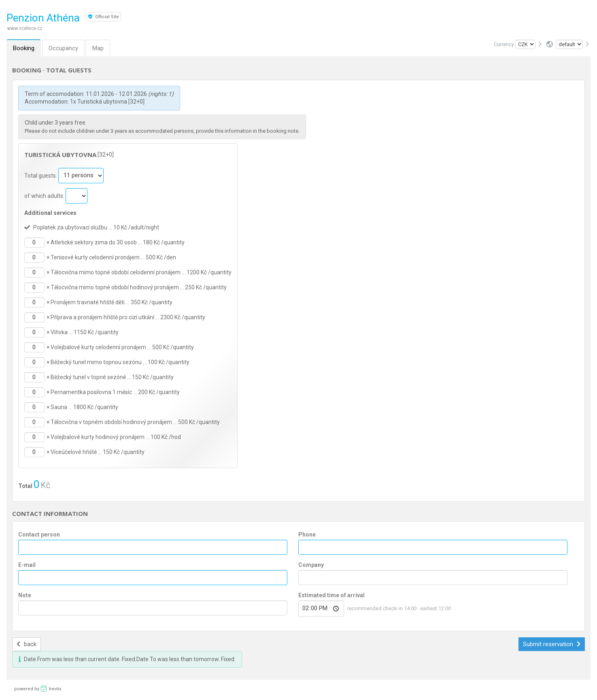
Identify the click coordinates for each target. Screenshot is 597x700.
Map (98, 48)
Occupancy (63, 48)
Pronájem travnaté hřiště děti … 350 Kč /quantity (112, 302)
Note (25, 595)
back (27, 644)
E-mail (27, 565)
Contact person (39, 535)
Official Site (104, 17)
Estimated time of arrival (331, 595)
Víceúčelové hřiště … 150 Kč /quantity (98, 452)
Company (311, 565)
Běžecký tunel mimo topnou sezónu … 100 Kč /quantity (120, 362)
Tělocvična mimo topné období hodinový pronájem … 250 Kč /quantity (139, 287)
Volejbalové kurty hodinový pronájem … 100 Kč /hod (116, 437)
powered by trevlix (38, 688)
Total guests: (41, 175)
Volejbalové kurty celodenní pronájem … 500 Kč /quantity (122, 347)
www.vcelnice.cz (25, 28)
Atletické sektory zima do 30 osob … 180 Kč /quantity (118, 242)
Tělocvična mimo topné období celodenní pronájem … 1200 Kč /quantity (141, 272)
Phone (307, 535)
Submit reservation (552, 644)
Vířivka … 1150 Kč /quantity (85, 332)
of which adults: (45, 195)
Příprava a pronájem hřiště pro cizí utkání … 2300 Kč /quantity (128, 317)
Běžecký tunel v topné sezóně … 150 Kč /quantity (112, 377)
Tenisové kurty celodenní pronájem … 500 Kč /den (113, 257)
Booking (24, 48)
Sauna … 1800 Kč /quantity (84, 407)
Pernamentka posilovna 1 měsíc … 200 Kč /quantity (115, 392)
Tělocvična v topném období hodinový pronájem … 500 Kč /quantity (135, 422)
